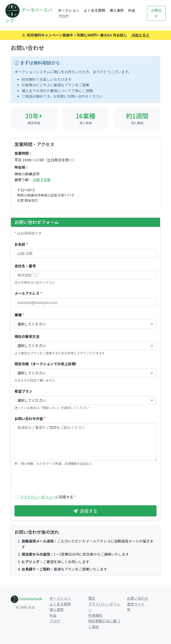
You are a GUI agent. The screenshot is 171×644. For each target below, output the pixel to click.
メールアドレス (28, 293)
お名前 (21, 244)
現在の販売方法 (27, 336)
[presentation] (48, 480)
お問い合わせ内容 (30, 418)
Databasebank (26, 599)
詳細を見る (140, 35)
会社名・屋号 (25, 266)
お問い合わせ (138, 598)
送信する (85, 511)
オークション (69, 10)
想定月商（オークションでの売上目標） (47, 364)
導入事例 (117, 10)
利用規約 (95, 615)
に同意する (48, 497)
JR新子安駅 (42, 180)
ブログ (63, 16)
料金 (132, 10)
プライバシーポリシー (38, 497)
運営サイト (136, 604)
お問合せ (156, 13)
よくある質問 (94, 10)
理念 (92, 598)
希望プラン (23, 391)
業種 (19, 315)
